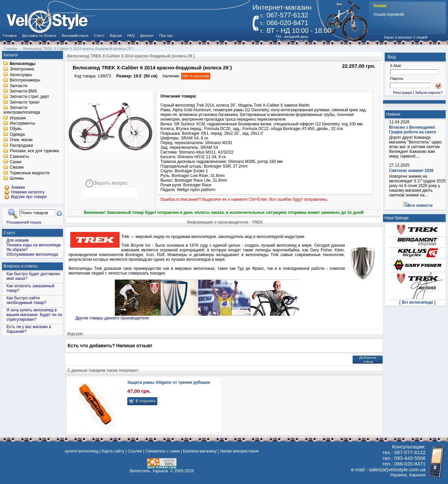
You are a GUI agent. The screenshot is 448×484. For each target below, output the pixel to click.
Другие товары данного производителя (112, 318)
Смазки (17, 168)
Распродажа (21, 145)
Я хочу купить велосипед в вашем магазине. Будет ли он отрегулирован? (34, 315)
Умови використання (239, 451)
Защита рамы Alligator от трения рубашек (169, 382)
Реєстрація (402, 93)
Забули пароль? (429, 93)
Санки (16, 162)
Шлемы (17, 179)
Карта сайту (113, 451)
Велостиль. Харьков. (150, 471)
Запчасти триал (25, 102)
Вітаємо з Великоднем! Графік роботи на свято (413, 130)
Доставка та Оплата (39, 36)
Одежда (17, 134)
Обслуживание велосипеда (32, 254)
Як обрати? (17, 250)
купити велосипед (82, 451)
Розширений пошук (24, 222)
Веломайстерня (75, 36)
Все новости (420, 205)
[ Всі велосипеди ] (418, 302)
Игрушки (18, 118)
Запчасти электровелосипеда (22, 110)
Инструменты (22, 123)
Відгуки (116, 36)
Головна (10, 36)
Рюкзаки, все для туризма (34, 151)
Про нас (166, 36)
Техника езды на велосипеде (34, 245)
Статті (99, 36)
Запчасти (18, 86)
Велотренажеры (25, 80)
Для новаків (17, 240)
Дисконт (147, 36)
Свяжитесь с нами (163, 451)
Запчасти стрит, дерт (29, 97)
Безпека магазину (200, 451)
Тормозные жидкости (30, 173)
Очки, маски (21, 140)
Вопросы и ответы (21, 266)
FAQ (131, 36)
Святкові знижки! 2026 (411, 171)
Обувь (16, 129)
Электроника (22, 69)
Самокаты (19, 157)
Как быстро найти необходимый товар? (26, 300)
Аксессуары (21, 75)
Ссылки (135, 451)
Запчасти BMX (23, 91)
